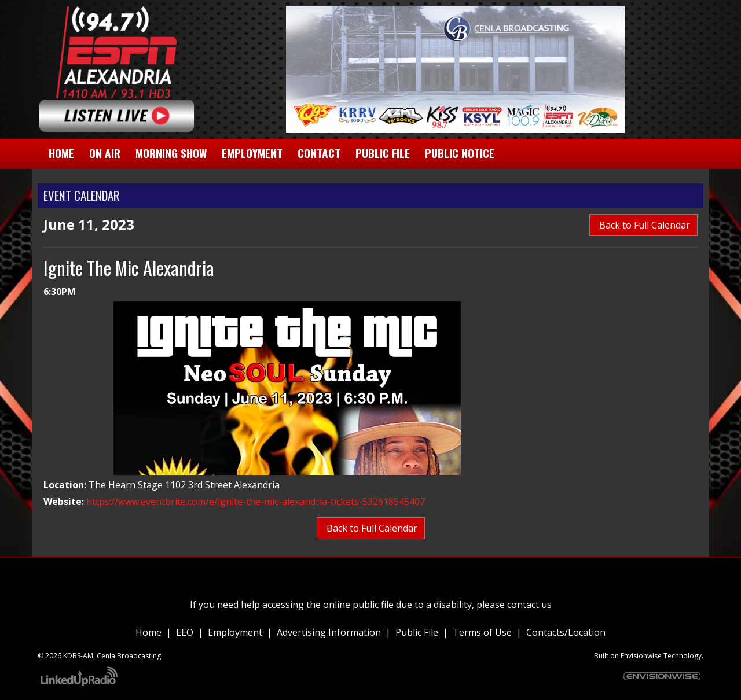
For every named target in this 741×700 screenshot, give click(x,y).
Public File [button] (383, 153)
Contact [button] (319, 153)
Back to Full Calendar (643, 225)
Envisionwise (641, 656)
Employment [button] (252, 153)
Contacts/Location (566, 632)
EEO (185, 632)
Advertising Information (329, 632)
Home (148, 632)
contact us (529, 605)
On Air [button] (105, 153)
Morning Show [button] (171, 153)
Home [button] (61, 153)
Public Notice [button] (460, 153)
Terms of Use (482, 632)
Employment (235, 632)
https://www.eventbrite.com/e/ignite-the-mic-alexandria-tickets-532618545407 (256, 502)
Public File (417, 632)
